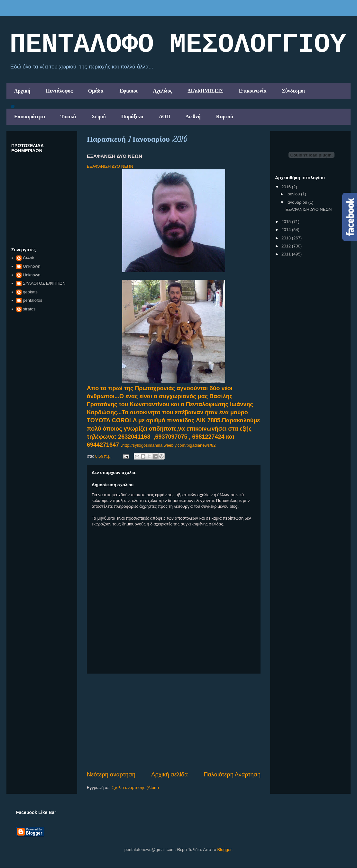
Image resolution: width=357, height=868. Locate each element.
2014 (287, 230)
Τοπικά (68, 116)
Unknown (32, 266)
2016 (287, 187)
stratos (29, 309)
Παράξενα (132, 116)
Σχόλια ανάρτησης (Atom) (135, 787)
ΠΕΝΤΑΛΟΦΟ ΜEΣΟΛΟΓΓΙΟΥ (178, 45)
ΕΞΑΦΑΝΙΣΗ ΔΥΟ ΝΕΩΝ (110, 166)
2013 (287, 238)
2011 (287, 254)
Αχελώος (163, 91)
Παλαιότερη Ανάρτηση (232, 774)
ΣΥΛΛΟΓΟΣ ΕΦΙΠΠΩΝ (44, 283)
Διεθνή (193, 116)
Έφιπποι (128, 91)
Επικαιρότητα (30, 116)
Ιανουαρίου (297, 202)
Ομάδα (96, 91)
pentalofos (32, 300)
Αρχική (22, 91)
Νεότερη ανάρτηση (111, 774)
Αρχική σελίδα (169, 774)
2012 (287, 246)
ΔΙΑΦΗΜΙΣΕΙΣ (206, 91)
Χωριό (98, 116)
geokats (30, 292)
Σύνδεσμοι (293, 91)
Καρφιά (225, 116)
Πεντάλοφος (59, 91)
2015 (287, 222)
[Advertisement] (174, 722)
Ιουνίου (294, 194)
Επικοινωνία (253, 91)
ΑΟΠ (165, 116)
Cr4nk (28, 258)
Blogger (224, 850)
